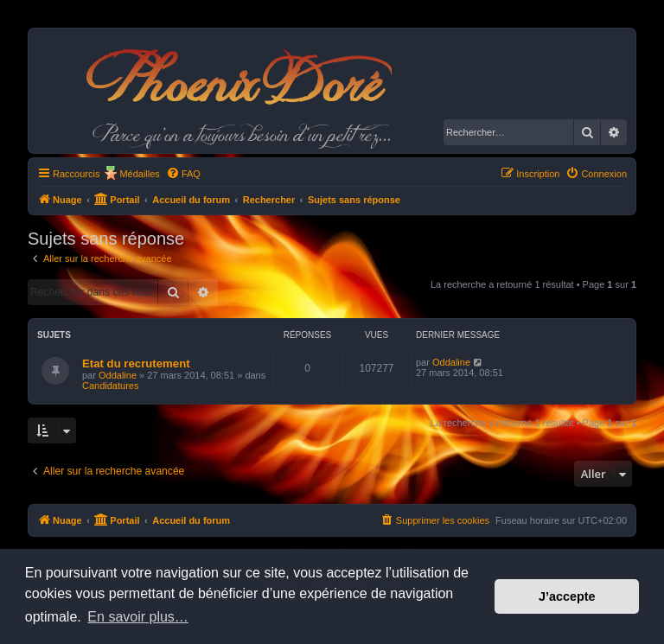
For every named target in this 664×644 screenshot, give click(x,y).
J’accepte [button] (567, 596)
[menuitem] (183, 174)
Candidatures (110, 386)
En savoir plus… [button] (138, 617)
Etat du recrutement (136, 363)
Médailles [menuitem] (139, 174)
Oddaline (118, 375)
